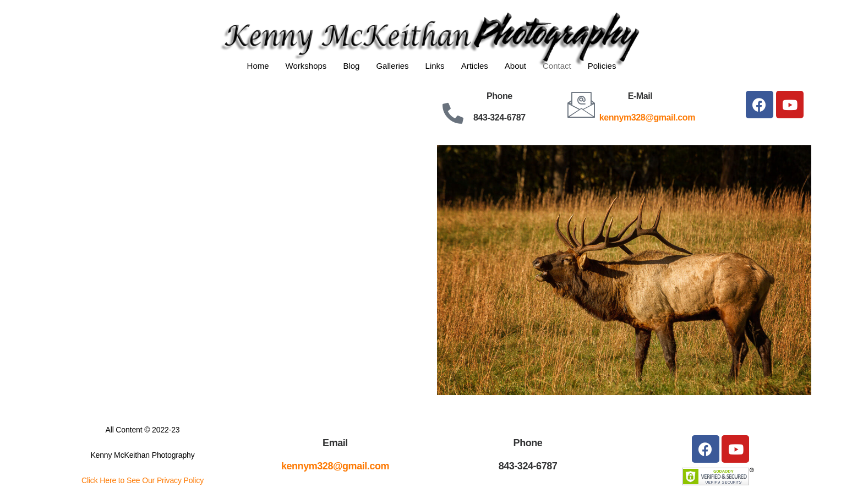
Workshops (306, 66)
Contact (557, 66)
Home (258, 66)
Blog (351, 66)
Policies (602, 66)
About (515, 66)
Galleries (392, 66)
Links (435, 66)
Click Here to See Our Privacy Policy (143, 480)
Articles (475, 66)
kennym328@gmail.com (647, 117)
